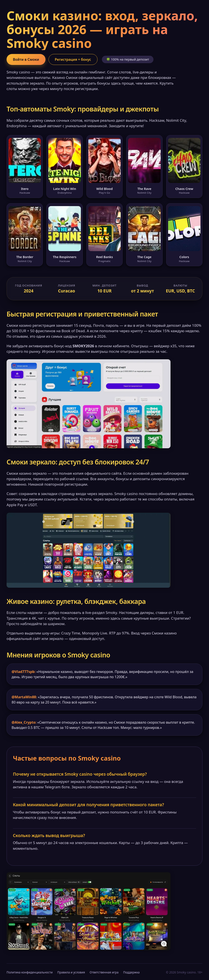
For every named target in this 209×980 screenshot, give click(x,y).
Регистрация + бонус (73, 59)
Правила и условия (71, 972)
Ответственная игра (104, 972)
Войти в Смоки (26, 59)
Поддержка (131, 972)
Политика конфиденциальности (30, 972)
